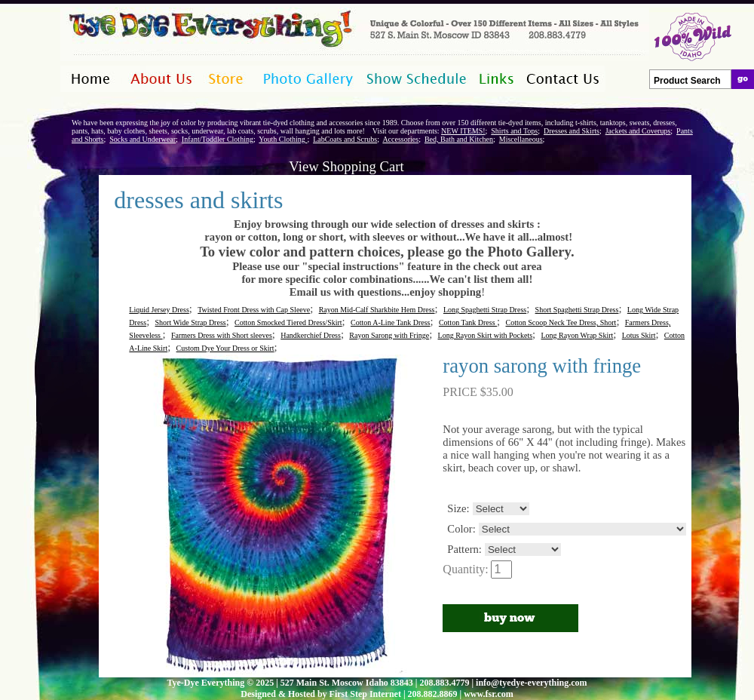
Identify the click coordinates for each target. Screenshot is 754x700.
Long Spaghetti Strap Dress (485, 310)
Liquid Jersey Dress (159, 310)
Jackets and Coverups (638, 131)
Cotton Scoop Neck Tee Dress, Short (561, 322)
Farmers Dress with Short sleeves (222, 335)
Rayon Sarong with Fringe (389, 335)
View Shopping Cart (346, 166)
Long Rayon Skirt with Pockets (486, 335)
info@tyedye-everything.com (531, 683)
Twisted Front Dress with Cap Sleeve (254, 310)
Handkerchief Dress (311, 335)
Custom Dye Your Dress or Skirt (225, 348)
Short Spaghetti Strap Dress (577, 310)
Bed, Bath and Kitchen (459, 139)
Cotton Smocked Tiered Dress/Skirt (288, 322)
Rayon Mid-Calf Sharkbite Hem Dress (377, 310)
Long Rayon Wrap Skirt (578, 335)
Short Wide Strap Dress (191, 322)
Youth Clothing (283, 139)
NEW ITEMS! (463, 131)
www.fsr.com (489, 694)
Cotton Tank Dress (468, 322)
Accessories (400, 139)
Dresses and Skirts (572, 131)
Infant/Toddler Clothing (218, 139)
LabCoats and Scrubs (345, 139)
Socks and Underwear (143, 139)
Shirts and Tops (514, 131)
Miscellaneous (521, 139)
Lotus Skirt (639, 335)
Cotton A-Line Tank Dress (391, 322)
